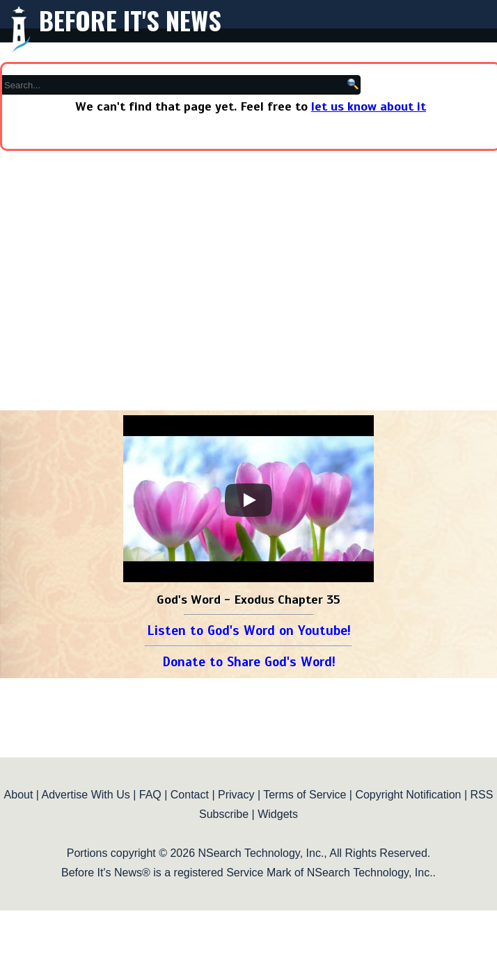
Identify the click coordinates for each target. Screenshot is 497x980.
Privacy (236, 795)
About (19, 795)
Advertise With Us (86, 795)
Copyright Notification (408, 795)
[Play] (248, 500)
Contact (190, 795)
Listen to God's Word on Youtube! (249, 630)
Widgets (278, 814)
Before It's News (130, 20)
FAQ (150, 795)
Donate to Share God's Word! (249, 662)
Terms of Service (305, 795)
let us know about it (369, 106)
